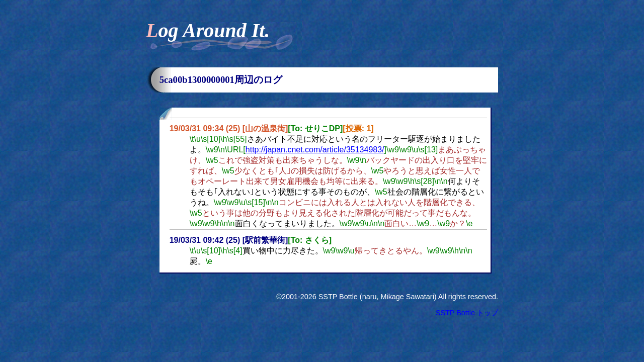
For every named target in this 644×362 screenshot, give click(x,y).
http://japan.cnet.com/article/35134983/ (315, 150)
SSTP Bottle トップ (467, 313)
